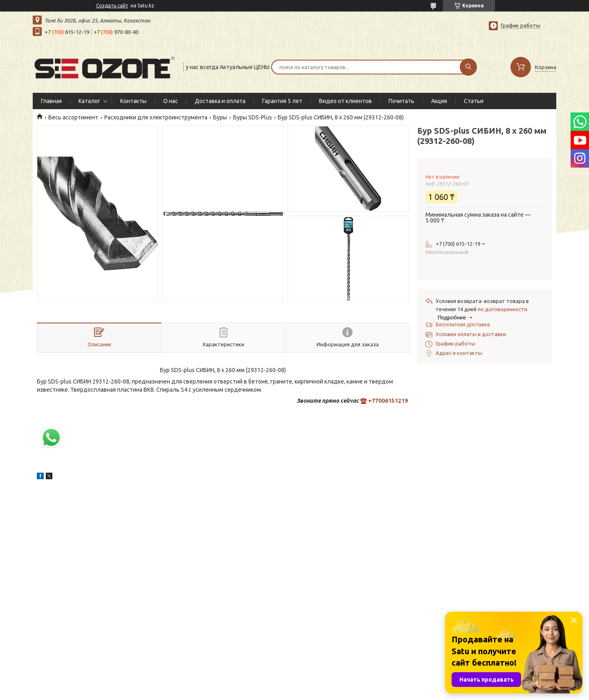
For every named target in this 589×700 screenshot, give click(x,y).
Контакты (133, 101)
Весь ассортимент (73, 117)
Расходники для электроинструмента (156, 117)
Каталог (89, 101)
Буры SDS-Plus (253, 117)
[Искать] (468, 67)
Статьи (474, 101)
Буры (220, 117)
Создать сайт (112, 6)
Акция (439, 101)
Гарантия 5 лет (282, 101)
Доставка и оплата (220, 101)
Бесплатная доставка (463, 324)
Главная (51, 101)
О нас (171, 101)
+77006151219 (388, 401)
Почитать (401, 101)
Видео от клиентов (345, 101)
